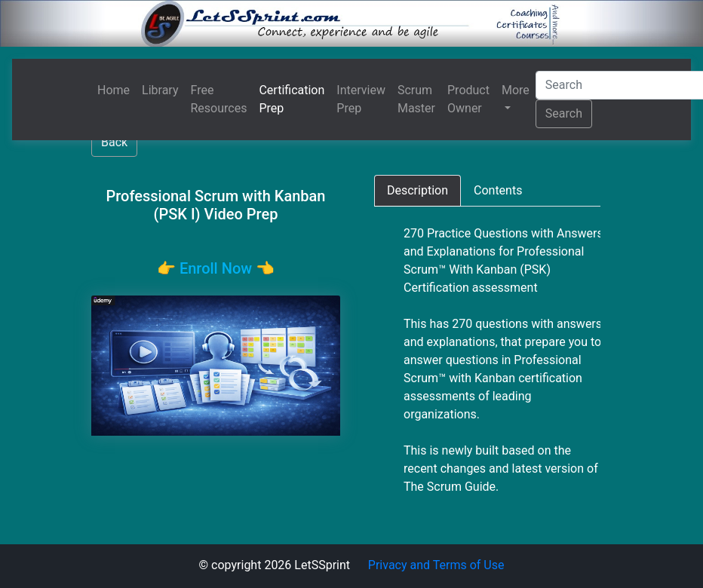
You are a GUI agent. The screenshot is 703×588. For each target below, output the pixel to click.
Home (114, 90)
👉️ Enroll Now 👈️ (216, 268)
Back (114, 142)
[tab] (418, 191)
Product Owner (468, 99)
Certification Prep (292, 99)
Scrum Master (416, 99)
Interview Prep (361, 99)
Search (564, 113)
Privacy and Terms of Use (436, 565)
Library (160, 90)
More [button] (516, 90)
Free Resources (219, 99)
